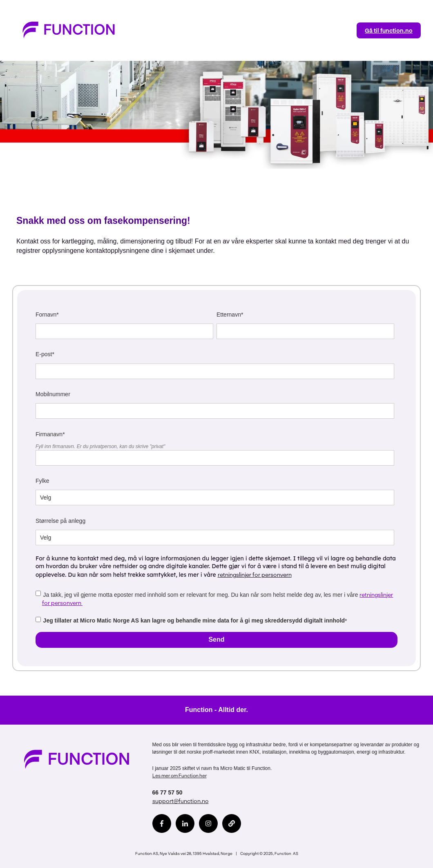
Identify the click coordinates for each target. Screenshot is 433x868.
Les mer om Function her (180, 775)
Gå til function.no (389, 30)
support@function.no (181, 801)
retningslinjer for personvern (255, 575)
